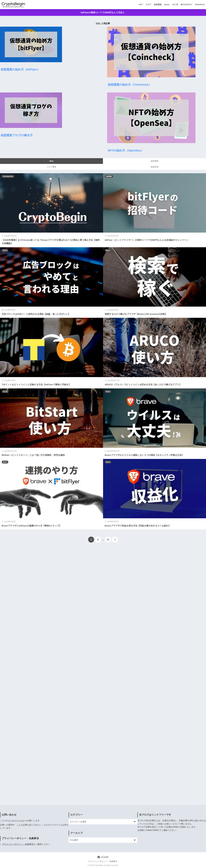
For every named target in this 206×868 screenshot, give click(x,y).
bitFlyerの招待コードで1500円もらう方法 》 (103, 13)
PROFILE (200, 4)
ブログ (148, 4)
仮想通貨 (158, 4)
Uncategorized (8, 176)
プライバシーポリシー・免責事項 (18, 844)
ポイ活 (175, 4)
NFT (141, 4)
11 (108, 540)
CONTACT (186, 4)
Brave (167, 4)
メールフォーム (16, 821)
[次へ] (115, 540)
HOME (103, 857)
